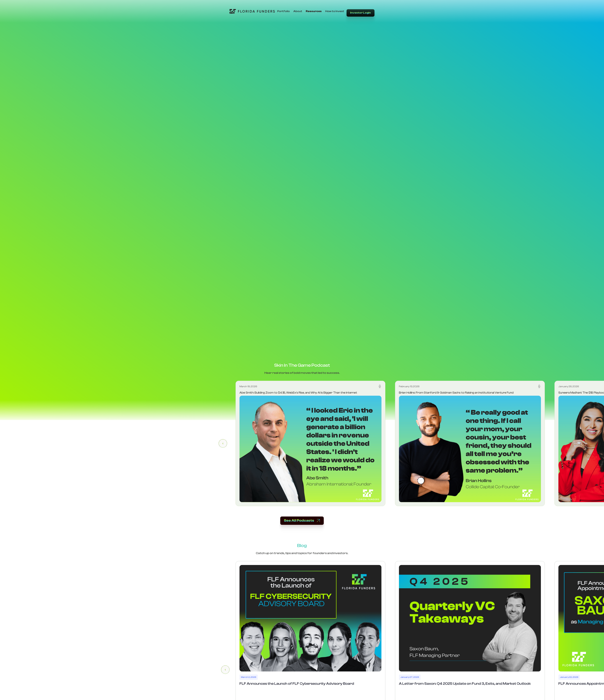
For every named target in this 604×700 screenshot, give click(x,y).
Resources (314, 11)
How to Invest (335, 11)
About (298, 11)
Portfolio (284, 11)
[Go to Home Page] (252, 11)
